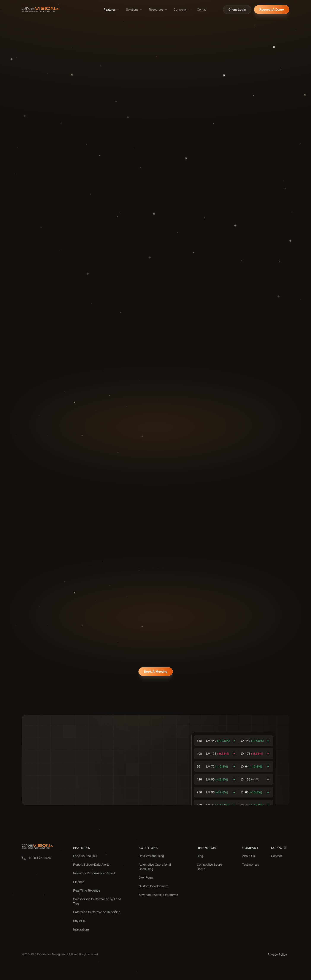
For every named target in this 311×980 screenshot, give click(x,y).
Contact (202, 10)
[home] (40, 10)
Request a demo (272, 9)
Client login (237, 9)
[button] (112, 10)
